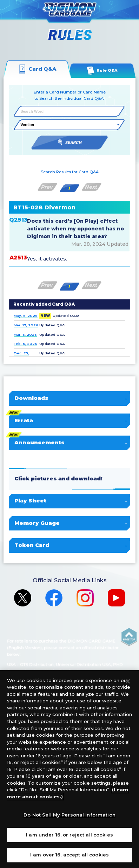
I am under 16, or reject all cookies (69, 835)
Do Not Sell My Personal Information (69, 815)
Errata (70, 421)
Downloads (70, 398)
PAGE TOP (129, 637)
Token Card (70, 545)
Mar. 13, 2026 (26, 325)
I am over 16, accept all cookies (69, 855)
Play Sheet (70, 501)
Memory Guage (70, 523)
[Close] (128, 681)
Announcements (70, 443)
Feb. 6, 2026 (25, 343)
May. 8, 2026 (26, 315)
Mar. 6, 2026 (25, 334)
